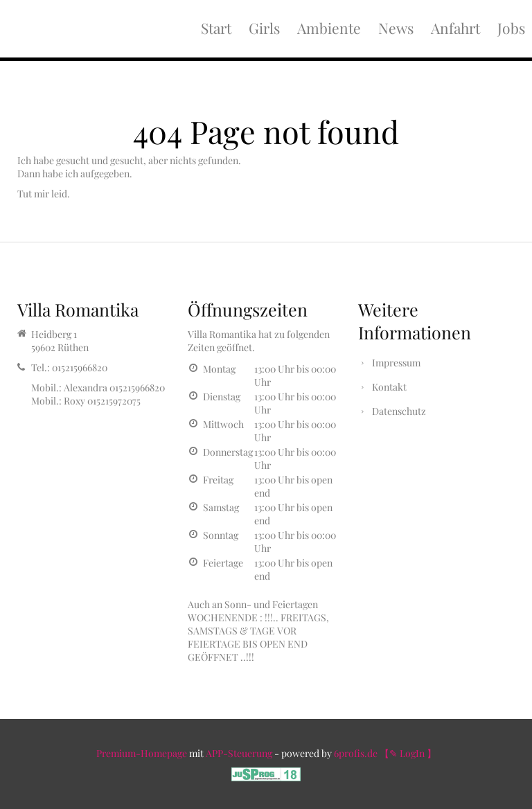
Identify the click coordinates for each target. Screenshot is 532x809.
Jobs (511, 28)
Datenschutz (399, 411)
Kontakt (389, 387)
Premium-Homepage (142, 753)
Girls (264, 28)
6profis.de (356, 753)
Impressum (396, 363)
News (396, 28)
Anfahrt (455, 28)
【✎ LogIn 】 (408, 753)
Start (216, 28)
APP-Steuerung (239, 753)
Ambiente (329, 28)
